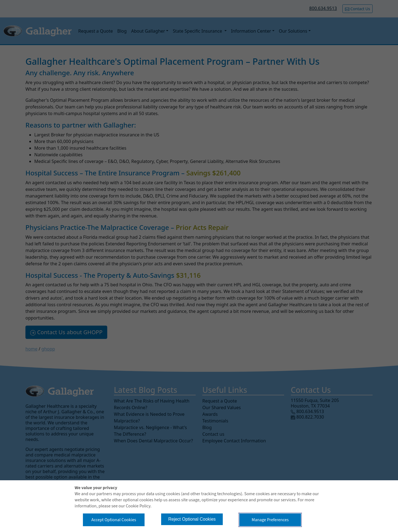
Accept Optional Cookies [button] (114, 520)
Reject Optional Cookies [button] (192, 519)
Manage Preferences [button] (270, 520)
